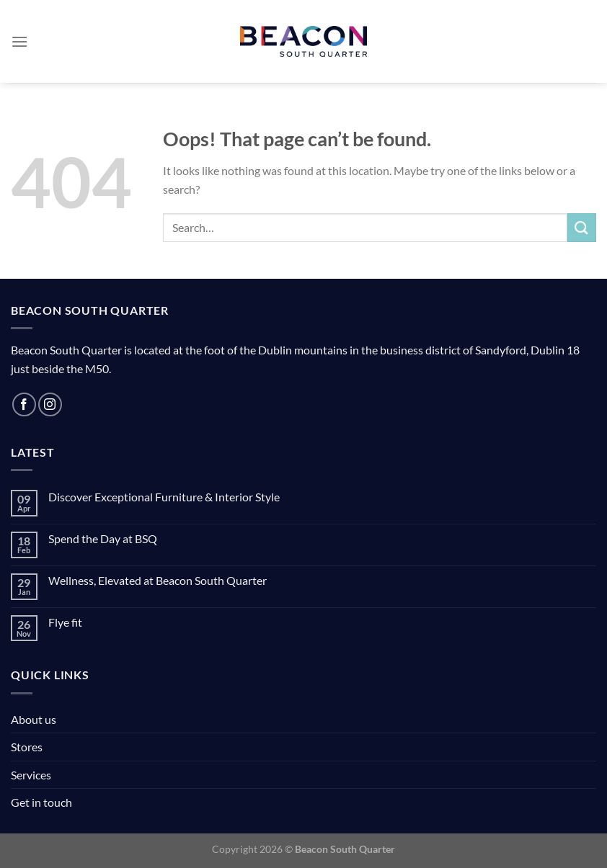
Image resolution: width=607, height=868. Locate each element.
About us (34, 719)
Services (31, 775)
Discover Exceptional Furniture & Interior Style (164, 497)
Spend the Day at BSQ (103, 538)
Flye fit (65, 622)
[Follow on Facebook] (24, 404)
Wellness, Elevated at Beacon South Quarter (158, 580)
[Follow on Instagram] (50, 404)
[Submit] (582, 227)
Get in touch (41, 802)
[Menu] (19, 41)
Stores (27, 747)
